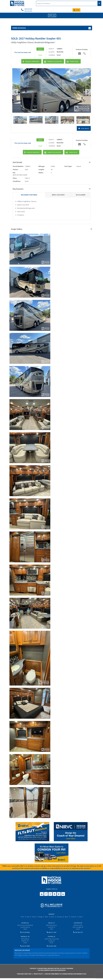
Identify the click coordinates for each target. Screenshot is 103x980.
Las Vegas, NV (78, 923)
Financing (60, 917)
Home (21, 917)
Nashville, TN (25, 938)
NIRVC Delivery (58, 195)
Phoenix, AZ (51, 938)
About (67, 917)
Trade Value (73, 62)
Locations (74, 917)
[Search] (67, 3)
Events (53, 917)
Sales (27, 917)
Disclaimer (81, 195)
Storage (40, 917)
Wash (46, 917)
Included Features (29, 195)
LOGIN (76, 10)
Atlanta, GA (25, 923)
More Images (83, 129)
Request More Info (31, 62)
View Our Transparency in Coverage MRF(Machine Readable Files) (66, 975)
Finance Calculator (53, 62)
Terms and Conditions (24, 975)
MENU (52, 16)
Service (33, 917)
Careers (82, 917)
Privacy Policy (38, 975)
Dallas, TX (51, 923)
